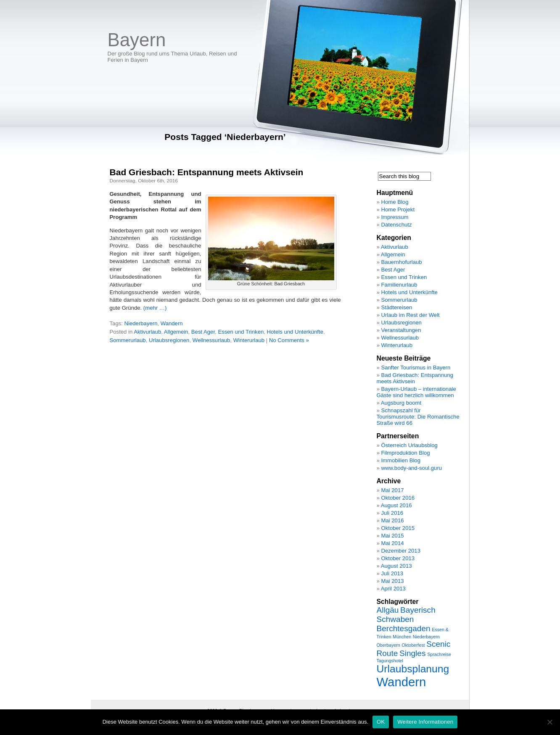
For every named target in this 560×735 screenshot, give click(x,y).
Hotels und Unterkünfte (295, 332)
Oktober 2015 (398, 528)
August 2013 (396, 566)
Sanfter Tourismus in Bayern (416, 367)
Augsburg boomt (401, 403)
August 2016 (396, 505)
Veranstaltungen (401, 330)
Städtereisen (396, 307)
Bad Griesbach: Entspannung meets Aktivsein (207, 172)
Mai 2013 (392, 581)
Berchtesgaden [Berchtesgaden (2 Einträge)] (404, 628)
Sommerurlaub (128, 340)
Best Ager (203, 332)
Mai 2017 (392, 490)
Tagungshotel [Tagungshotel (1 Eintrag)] (390, 661)
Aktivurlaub (147, 332)
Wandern (172, 323)
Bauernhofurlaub (401, 262)
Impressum (395, 217)
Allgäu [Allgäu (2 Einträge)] (388, 610)
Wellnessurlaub (211, 340)
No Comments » (289, 340)
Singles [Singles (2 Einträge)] (412, 653)
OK (381, 722)
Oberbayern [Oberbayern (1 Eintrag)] (388, 645)
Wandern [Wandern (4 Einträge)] (402, 682)
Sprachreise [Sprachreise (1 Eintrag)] (439, 654)
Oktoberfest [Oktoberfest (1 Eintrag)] (413, 645)
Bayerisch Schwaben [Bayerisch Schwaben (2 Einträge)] (406, 615)
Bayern (137, 40)
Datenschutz (396, 225)
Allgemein (176, 332)
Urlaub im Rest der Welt (410, 315)
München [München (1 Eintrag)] (402, 637)
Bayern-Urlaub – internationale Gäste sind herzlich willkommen (416, 392)
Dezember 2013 (401, 551)
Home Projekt (398, 209)
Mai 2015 (392, 536)
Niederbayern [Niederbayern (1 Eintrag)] (426, 637)
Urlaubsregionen (169, 340)
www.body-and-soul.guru (411, 468)
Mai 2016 (392, 520)
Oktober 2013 (398, 558)
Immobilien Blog (401, 460)
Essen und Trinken (241, 332)
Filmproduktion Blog (405, 453)
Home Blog (395, 202)
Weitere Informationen (425, 722)
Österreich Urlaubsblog (409, 445)
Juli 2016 (392, 513)
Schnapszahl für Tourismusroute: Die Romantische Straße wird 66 (418, 417)
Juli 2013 (392, 573)
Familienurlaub (399, 285)
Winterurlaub (249, 340)
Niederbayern (141, 323)
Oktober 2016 (398, 498)
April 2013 (393, 589)
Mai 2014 (392, 543)
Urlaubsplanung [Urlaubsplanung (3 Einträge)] (413, 669)
